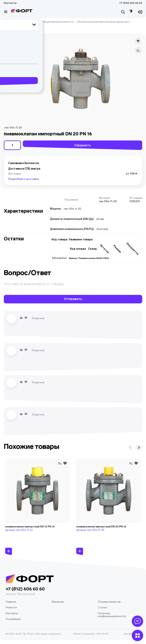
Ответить (38, 318)
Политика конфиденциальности (112, 615)
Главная (9, 22)
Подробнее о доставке (24, 179)
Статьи (102, 607)
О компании (13, 619)
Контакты (10, 3)
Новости (11, 607)
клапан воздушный (16, 25)
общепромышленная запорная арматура (103, 22)
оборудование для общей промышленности (45, 22)
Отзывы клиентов (109, 602)
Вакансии (58, 602)
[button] (8, 42)
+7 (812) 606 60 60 (131, 3)
